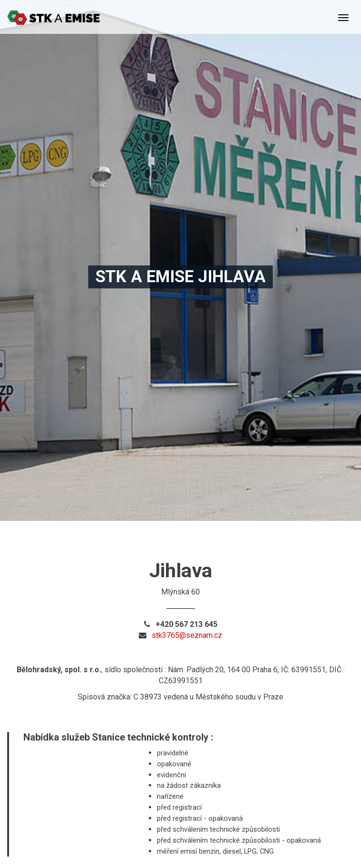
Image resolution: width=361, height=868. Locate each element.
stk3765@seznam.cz (187, 635)
